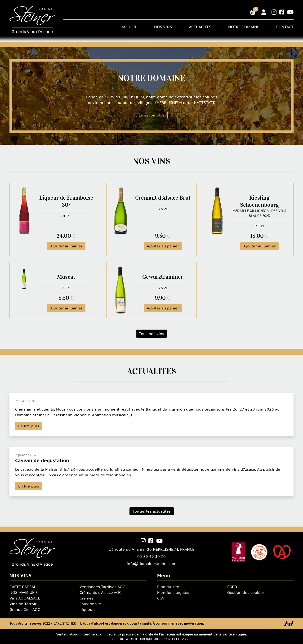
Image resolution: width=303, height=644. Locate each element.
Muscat (66, 277)
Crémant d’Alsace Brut (163, 198)
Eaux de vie (90, 604)
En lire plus (29, 426)
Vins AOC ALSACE (25, 598)
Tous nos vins (151, 334)
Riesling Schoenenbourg (259, 201)
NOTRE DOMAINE (244, 27)
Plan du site (168, 587)
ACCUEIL (129, 27)
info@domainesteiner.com (151, 563)
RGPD (232, 587)
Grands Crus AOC (25, 609)
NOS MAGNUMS (24, 592)
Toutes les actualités (152, 511)
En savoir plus (152, 115)
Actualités (200, 27)
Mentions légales (173, 592)
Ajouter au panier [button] (66, 246)
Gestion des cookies (246, 592)
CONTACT (285, 27)
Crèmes (87, 598)
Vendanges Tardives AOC (102, 587)
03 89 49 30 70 (151, 556)
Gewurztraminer (163, 277)
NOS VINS (163, 27)
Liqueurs (88, 609)
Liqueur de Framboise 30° (66, 201)
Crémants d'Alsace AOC (100, 592)
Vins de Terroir (23, 604)
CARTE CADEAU (23, 587)
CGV (161, 598)
